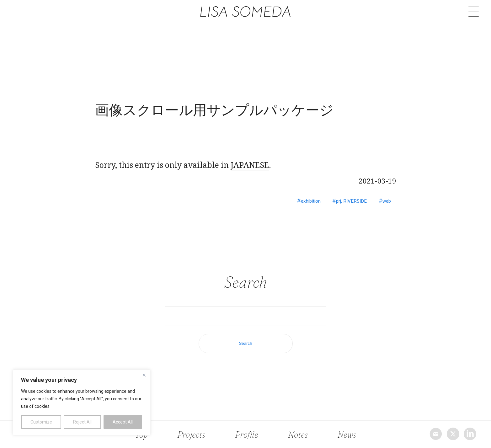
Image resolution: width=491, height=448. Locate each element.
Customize (41, 422)
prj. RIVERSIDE (346, 201)
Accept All (123, 422)
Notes (298, 434)
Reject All (82, 422)
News (345, 434)
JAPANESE (250, 165)
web (385, 201)
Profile (247, 434)
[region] (82, 403)
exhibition (301, 201)
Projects (192, 434)
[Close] (144, 375)
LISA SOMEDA (245, 12)
